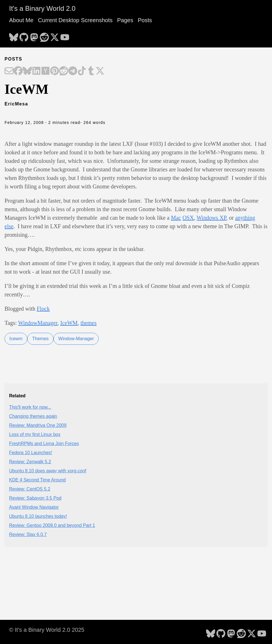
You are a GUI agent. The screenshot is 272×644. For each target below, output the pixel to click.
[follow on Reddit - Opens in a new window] (44, 36)
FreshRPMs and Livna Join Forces (44, 443)
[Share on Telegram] (73, 71)
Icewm (16, 339)
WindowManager (38, 323)
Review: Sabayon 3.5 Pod (35, 498)
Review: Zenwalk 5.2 (30, 462)
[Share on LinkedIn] (36, 71)
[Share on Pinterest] (55, 71)
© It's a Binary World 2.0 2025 (47, 630)
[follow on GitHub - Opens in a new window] (24, 36)
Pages (125, 20)
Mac (176, 218)
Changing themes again (33, 416)
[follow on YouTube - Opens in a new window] (65, 36)
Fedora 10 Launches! (31, 453)
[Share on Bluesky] (27, 71)
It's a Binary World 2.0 (42, 8)
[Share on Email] (9, 71)
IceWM (69, 323)
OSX (188, 218)
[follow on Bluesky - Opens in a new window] (14, 36)
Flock (43, 309)
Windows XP (211, 218)
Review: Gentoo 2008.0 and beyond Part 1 (52, 525)
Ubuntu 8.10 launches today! (38, 516)
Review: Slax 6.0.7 (28, 534)
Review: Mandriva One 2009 (38, 425)
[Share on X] (100, 71)
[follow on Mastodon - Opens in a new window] (34, 36)
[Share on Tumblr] (91, 71)
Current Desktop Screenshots (75, 20)
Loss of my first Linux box (35, 434)
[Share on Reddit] (64, 71)
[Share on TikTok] (82, 71)
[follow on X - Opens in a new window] (55, 36)
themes (89, 323)
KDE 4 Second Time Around (37, 480)
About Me (21, 20)
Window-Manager (76, 339)
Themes (40, 339)
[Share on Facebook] (18, 71)
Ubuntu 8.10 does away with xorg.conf (48, 471)
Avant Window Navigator (34, 507)
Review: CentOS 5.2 (30, 489)
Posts (145, 20)
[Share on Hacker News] (45, 71)
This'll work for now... (30, 407)
